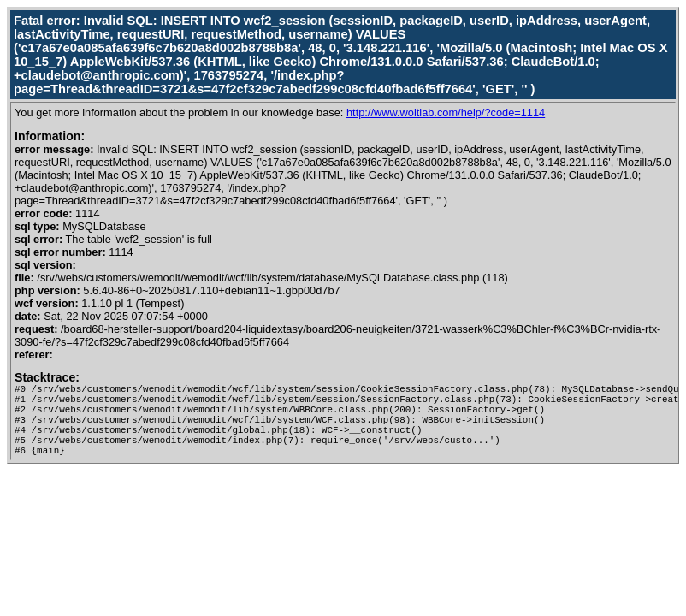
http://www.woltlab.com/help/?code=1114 (446, 113)
